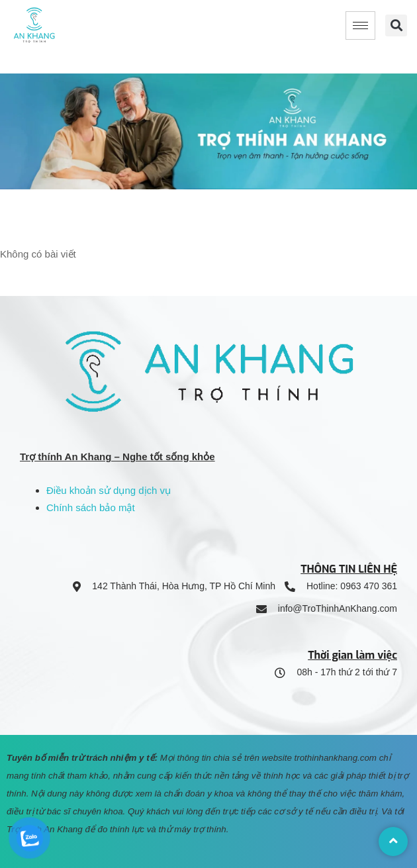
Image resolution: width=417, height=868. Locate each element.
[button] (396, 25)
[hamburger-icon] (360, 25)
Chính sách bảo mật (91, 507)
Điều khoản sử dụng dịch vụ (109, 490)
